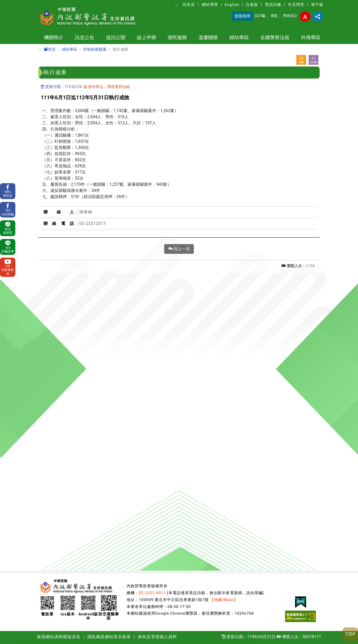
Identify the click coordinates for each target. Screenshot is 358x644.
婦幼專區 (239, 37)
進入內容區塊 (12, 3)
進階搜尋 (242, 16)
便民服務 (177, 37)
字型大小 (305, 17)
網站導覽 (210, 5)
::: (177, 5)
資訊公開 (116, 37)
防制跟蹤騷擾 (95, 49)
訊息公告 (85, 37)
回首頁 (189, 5)
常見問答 (296, 5)
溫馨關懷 (208, 37)
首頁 (49, 49)
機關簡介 (54, 37)
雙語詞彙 (273, 5)
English (232, 5)
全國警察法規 (275, 37)
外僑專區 (311, 37)
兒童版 (252, 5)
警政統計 (290, 16)
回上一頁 (179, 249)
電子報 (317, 5)
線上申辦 (147, 37)
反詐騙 (260, 16)
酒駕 (274, 16)
